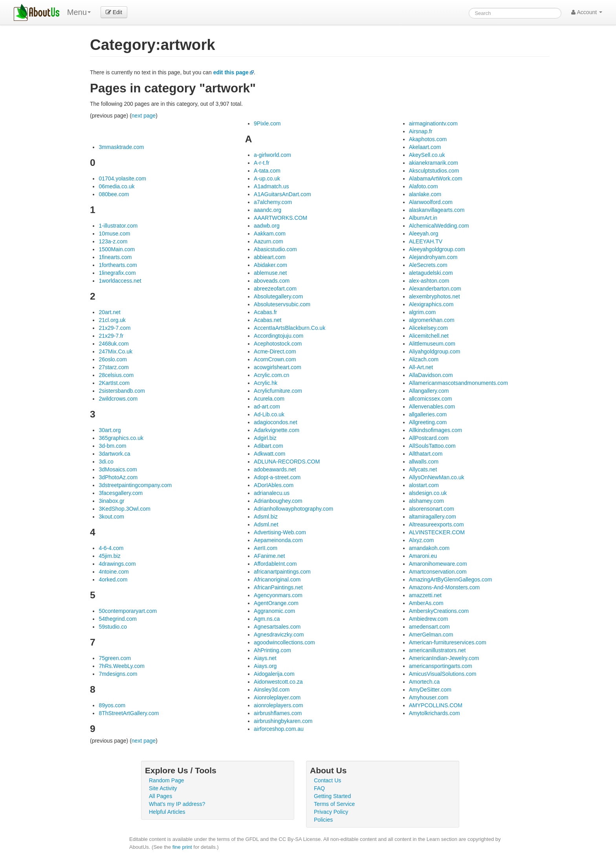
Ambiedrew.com (429, 619)
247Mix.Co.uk (115, 351)
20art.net (109, 312)
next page (144, 116)
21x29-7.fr (111, 336)
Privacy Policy (331, 812)
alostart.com (424, 485)
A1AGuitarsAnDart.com (282, 194)
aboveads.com (272, 281)
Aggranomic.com (274, 611)
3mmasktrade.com (121, 147)
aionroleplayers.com (278, 705)
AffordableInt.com (275, 564)
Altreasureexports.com (436, 524)
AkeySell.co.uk (427, 155)
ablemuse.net (270, 273)
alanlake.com (425, 194)
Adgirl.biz (265, 438)
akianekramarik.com (434, 163)
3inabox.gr (111, 501)
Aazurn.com (269, 241)
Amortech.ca (424, 682)
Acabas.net (268, 320)
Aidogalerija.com (274, 674)
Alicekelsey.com (428, 328)
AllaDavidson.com (431, 375)
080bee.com (114, 194)
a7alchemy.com (273, 202)
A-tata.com (267, 171)
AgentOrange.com (276, 603)
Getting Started (332, 796)
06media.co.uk (116, 186)
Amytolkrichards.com (434, 713)
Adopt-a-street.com (277, 477)
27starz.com (114, 367)
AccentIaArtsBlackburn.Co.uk (290, 328)
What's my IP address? (177, 804)
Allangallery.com (429, 391)
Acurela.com (269, 399)
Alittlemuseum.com (432, 344)
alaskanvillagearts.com (437, 210)
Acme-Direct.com (275, 351)
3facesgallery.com (121, 493)
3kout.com (111, 517)
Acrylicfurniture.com (278, 391)
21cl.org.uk (112, 320)
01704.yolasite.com (122, 178)
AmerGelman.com (431, 635)
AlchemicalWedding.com (439, 226)
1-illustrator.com (118, 226)
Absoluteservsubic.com (282, 304)
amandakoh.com (429, 548)
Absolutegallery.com (278, 296)
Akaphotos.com (428, 139)
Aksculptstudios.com (434, 171)
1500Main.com (117, 249)
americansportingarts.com (441, 666)
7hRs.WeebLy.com (121, 666)
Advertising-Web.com (280, 532)
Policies (323, 820)
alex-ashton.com (429, 281)
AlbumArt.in (423, 218)
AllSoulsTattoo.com (432, 446)
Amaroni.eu (423, 556)
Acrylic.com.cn (271, 375)
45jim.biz (109, 556)
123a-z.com (113, 241)
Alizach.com (424, 359)
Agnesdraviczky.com (279, 635)
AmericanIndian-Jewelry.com (444, 658)
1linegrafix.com (117, 273)
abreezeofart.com (275, 289)
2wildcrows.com (118, 399)
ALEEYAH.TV (426, 241)
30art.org (110, 430)
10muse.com (114, 234)
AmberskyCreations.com (439, 611)
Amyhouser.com (429, 697)
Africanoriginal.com (277, 579)
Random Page (167, 780)
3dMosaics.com (118, 469)
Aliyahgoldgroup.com (435, 351)
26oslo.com (113, 359)
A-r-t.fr (262, 163)
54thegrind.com (118, 619)
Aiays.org (265, 666)
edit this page (231, 72)
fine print (182, 847)
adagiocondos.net (276, 422)
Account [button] (587, 12)
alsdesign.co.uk (428, 493)
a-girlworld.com (272, 155)
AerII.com (266, 548)
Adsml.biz (266, 517)
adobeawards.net (275, 469)
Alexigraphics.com (431, 304)
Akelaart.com (425, 147)
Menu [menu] (79, 12)
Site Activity (163, 788)
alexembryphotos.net (434, 296)
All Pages (160, 796)
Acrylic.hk (266, 383)
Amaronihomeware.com (438, 564)
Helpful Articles (167, 812)
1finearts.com (115, 257)
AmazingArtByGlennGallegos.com (451, 579)
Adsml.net (266, 524)
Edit (114, 12)
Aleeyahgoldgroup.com (437, 249)
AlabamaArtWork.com (436, 178)
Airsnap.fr (421, 131)
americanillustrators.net (437, 650)
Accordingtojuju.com (279, 336)
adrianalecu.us (272, 493)
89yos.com (112, 705)
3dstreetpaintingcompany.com (135, 485)
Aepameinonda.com (278, 540)
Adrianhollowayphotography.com (293, 509)
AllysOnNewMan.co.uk (437, 477)
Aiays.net (265, 658)
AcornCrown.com (275, 359)
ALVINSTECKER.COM (437, 532)
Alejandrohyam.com (433, 257)
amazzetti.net (425, 595)
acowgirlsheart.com (278, 367)
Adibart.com (269, 446)
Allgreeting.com (428, 422)
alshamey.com (426, 501)
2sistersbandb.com (122, 391)
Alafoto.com (423, 186)
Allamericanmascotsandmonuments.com (458, 383)
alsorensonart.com (432, 509)
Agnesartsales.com (277, 627)
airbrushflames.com (278, 713)
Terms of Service (334, 804)
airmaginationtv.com (433, 123)
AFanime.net (269, 556)
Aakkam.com (270, 234)
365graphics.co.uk (121, 438)
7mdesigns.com (118, 674)
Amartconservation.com (438, 572)
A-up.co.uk (267, 178)
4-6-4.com (111, 548)
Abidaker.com (270, 265)
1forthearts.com (118, 265)
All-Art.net (421, 367)
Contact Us (327, 780)
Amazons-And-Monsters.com (445, 587)
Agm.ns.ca (267, 619)
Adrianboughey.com (278, 501)
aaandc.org (268, 210)
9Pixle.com (267, 123)
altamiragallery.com (433, 517)
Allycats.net (423, 469)
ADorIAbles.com (274, 485)
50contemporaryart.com (128, 611)
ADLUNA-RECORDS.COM (287, 462)
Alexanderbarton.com (435, 289)
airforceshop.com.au (279, 729)
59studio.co (113, 627)
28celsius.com (116, 375)
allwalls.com (424, 462)
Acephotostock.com (278, 344)
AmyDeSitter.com (430, 690)
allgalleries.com (428, 414)
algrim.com (422, 312)
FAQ (319, 788)
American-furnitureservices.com (448, 642)
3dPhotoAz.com (118, 477)
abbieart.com (270, 257)
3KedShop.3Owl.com (125, 509)
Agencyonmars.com (278, 595)
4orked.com (113, 579)
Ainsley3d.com (272, 690)
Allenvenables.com (432, 407)
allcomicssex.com (431, 399)
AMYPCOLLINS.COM (436, 705)
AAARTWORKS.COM (280, 218)
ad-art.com (267, 407)
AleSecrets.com (428, 265)
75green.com (115, 658)
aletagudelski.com (431, 273)
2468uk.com (114, 344)
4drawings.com (117, 564)
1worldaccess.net (120, 281)
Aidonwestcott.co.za (278, 682)
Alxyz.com (422, 540)
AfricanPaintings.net (278, 587)
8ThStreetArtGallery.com (129, 713)
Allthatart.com (426, 454)
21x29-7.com (115, 328)
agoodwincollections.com (284, 642)
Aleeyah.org (424, 234)
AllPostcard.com (429, 438)
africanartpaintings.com (282, 572)
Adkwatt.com (269, 454)
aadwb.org (267, 226)
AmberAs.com (426, 603)
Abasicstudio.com (275, 249)
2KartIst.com (114, 383)
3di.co (106, 462)
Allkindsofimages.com (435, 430)
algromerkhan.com (432, 320)
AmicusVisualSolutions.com (443, 674)
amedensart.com (429, 627)
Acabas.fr (265, 312)
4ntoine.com (114, 572)
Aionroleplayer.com (277, 697)
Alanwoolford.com (431, 202)
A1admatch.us (271, 186)
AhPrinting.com (272, 650)
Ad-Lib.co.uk (269, 414)
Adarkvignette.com (277, 430)
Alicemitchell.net (429, 336)
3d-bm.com (112, 446)
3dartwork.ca (114, 454)
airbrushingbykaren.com (283, 721)
